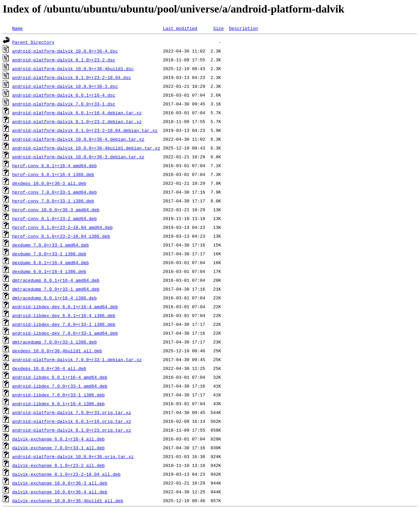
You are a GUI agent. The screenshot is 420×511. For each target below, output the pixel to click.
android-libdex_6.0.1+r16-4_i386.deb (58, 404)
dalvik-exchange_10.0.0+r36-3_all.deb (60, 483)
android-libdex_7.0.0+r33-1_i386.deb (58, 395)
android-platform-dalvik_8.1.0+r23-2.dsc (64, 60)
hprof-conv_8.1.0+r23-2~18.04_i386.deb (61, 236)
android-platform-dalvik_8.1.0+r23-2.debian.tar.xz (77, 121)
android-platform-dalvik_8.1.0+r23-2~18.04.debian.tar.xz (85, 130)
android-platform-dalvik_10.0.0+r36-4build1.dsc (73, 68)
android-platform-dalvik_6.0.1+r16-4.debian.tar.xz (77, 113)
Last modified (180, 28)
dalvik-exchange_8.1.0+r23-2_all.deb (58, 465)
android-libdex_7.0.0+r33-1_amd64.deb (60, 386)
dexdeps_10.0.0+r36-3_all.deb (49, 183)
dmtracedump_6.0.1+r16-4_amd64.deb (56, 280)
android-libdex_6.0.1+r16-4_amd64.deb (60, 377)
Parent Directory (33, 42)
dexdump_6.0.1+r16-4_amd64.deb (51, 262)
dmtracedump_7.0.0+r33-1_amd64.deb (56, 289)
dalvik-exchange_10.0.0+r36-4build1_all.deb (68, 500)
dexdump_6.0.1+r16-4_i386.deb (49, 271)
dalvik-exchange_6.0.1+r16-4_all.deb (58, 439)
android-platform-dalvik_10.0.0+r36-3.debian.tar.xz (78, 157)
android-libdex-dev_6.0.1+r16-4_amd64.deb (65, 307)
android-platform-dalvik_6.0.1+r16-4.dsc (64, 95)
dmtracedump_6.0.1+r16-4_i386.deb (55, 298)
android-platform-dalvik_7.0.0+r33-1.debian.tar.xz (77, 359)
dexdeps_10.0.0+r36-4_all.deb (49, 368)
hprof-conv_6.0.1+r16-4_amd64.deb (55, 165)
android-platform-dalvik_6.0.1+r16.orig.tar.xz (72, 421)
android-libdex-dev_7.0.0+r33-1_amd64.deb (65, 333)
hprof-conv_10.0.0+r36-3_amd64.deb (56, 210)
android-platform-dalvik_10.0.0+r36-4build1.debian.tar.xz (86, 148)
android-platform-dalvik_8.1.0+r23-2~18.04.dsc (72, 77)
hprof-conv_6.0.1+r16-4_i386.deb (53, 174)
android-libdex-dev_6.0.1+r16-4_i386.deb (64, 315)
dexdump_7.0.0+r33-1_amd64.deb (51, 245)
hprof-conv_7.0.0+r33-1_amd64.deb (55, 192)
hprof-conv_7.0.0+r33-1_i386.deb (53, 201)
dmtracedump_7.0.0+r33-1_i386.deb (55, 342)
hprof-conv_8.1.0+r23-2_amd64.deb (55, 218)
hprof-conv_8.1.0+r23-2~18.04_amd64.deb (62, 227)
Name (17, 28)
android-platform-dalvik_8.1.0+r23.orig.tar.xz (72, 430)
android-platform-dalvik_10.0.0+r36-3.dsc (65, 86)
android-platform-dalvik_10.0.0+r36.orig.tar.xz (73, 456)
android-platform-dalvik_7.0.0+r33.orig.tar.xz (72, 412)
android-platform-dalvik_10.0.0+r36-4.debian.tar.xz (78, 139)
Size (218, 28)
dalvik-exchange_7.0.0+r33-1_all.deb (58, 448)
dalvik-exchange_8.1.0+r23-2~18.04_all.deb (66, 474)
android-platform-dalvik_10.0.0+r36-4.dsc (65, 51)
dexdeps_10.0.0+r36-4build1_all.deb (57, 351)
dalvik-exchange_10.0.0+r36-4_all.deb (60, 492)
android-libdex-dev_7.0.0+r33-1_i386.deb (64, 324)
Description (243, 28)
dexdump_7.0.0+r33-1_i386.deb (49, 254)
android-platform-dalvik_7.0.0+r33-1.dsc (64, 104)
